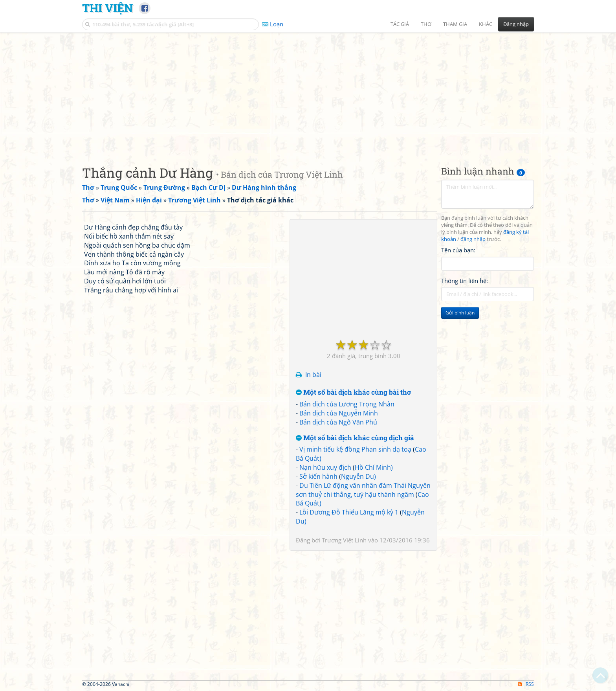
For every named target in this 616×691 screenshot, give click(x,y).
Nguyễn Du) (358, 476)
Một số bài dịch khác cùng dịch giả (355, 438)
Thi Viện (107, 8)
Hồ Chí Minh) (374, 467)
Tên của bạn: (458, 250)
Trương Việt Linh (344, 540)
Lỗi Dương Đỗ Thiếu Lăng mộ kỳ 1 (349, 512)
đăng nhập (473, 239)
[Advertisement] (308, 92)
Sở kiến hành (318, 476)
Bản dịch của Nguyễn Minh (339, 413)
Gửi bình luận (460, 313)
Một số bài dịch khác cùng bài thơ (353, 392)
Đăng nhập (516, 24)
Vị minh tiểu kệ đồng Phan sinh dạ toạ (355, 449)
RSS (526, 684)
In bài (313, 375)
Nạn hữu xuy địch (325, 467)
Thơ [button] (426, 24)
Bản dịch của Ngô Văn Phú (338, 422)
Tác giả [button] (400, 24)
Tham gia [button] (455, 24)
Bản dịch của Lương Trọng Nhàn (347, 404)
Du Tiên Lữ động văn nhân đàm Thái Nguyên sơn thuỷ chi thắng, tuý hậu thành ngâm (363, 490)
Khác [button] (486, 24)
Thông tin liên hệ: (465, 281)
